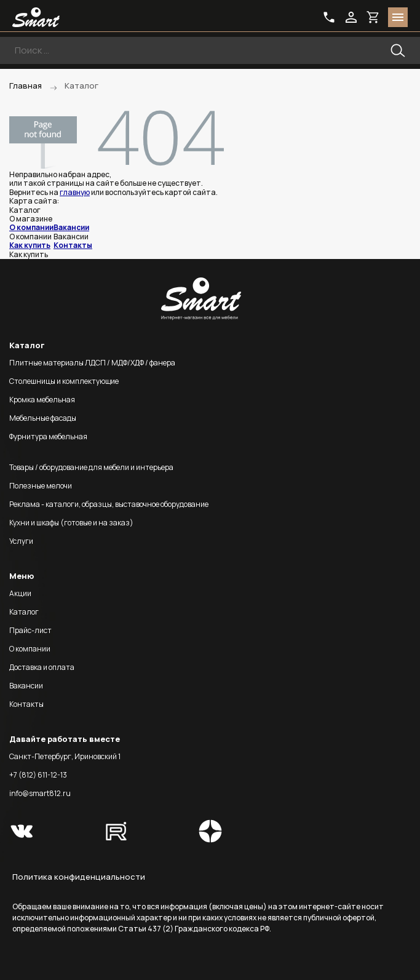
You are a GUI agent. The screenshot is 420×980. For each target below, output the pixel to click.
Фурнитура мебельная (48, 436)
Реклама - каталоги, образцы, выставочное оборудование (109, 504)
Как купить (30, 245)
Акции (20, 593)
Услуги (21, 541)
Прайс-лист (30, 630)
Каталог (24, 612)
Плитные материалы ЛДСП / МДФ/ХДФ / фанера (92, 363)
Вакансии (71, 227)
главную (75, 192)
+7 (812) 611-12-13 (38, 775)
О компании (31, 227)
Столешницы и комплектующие (64, 381)
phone (329, 17)
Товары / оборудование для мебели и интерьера (91, 467)
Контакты (73, 245)
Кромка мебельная (42, 400)
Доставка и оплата (42, 667)
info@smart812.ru (40, 793)
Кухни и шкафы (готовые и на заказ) (71, 523)
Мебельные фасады (43, 418)
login (351, 17)
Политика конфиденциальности (79, 877)
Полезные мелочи (41, 486)
